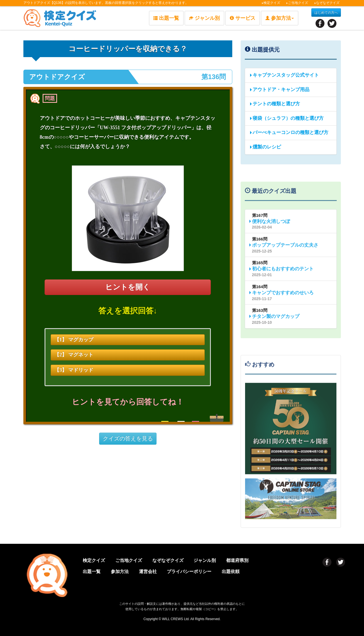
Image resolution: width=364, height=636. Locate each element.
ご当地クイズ (297, 3)
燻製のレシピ (265, 147)
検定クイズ (271, 3)
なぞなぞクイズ (327, 3)
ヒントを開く (128, 287)
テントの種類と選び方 (275, 104)
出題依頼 (231, 572)
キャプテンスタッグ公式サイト (284, 75)
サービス (243, 18)
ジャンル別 (204, 18)
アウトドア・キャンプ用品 (279, 90)
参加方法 (120, 572)
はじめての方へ (326, 13)
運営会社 (148, 572)
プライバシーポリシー (189, 572)
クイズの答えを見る (128, 438)
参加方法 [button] (280, 18)
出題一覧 (166, 18)
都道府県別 (237, 560)
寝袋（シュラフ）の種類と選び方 (286, 118)
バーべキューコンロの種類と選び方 (289, 132)
